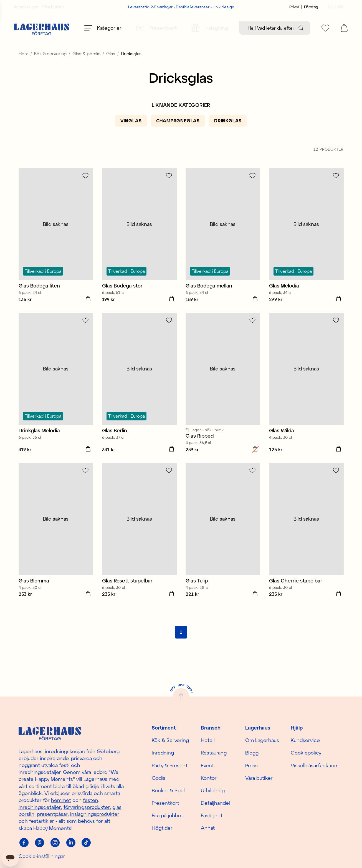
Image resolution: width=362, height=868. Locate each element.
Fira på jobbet (167, 815)
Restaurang (214, 753)
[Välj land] (334, 7)
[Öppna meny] (103, 28)
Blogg (252, 753)
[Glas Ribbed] (223, 396)
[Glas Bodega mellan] (223, 248)
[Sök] (301, 28)
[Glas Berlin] (139, 396)
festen (91, 800)
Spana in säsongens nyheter (181, 48)
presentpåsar (52, 814)
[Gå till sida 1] (181, 645)
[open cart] (344, 28)
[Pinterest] (40, 843)
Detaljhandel (215, 803)
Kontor (209, 778)
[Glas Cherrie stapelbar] (306, 543)
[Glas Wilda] (306, 396)
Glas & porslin (86, 66)
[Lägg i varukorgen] (88, 311)
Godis (159, 778)
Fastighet (212, 815)
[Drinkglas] (228, 133)
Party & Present (170, 765)
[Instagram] (55, 843)
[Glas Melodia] (306, 248)
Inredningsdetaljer (40, 807)
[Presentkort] (157, 28)
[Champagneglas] (178, 133)
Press (251, 765)
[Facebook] (24, 843)
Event (207, 765)
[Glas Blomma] (56, 543)
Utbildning (213, 790)
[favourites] (325, 28)
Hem (23, 66)
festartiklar (42, 821)
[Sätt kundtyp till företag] (311, 7)
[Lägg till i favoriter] (85, 188)
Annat (208, 828)
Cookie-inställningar (42, 856)
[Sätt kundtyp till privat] (294, 7)
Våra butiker (53, 7)
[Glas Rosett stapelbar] (139, 543)
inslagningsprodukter (95, 814)
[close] (358, 46)
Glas (111, 66)
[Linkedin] (71, 843)
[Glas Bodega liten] (56, 248)
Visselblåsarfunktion (314, 765)
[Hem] (42, 28)
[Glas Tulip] (223, 543)
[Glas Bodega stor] (139, 248)
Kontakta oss (26, 7)
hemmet (61, 800)
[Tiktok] (86, 843)
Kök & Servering (170, 740)
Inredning (163, 753)
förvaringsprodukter (87, 807)
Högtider (162, 828)
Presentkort (165, 803)
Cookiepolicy (306, 753)
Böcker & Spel (168, 790)
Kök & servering (50, 66)
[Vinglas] (131, 133)
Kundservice (305, 740)
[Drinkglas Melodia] (56, 396)
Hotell (208, 740)
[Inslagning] (210, 28)
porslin (26, 814)
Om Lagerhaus (262, 740)
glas (117, 807)
